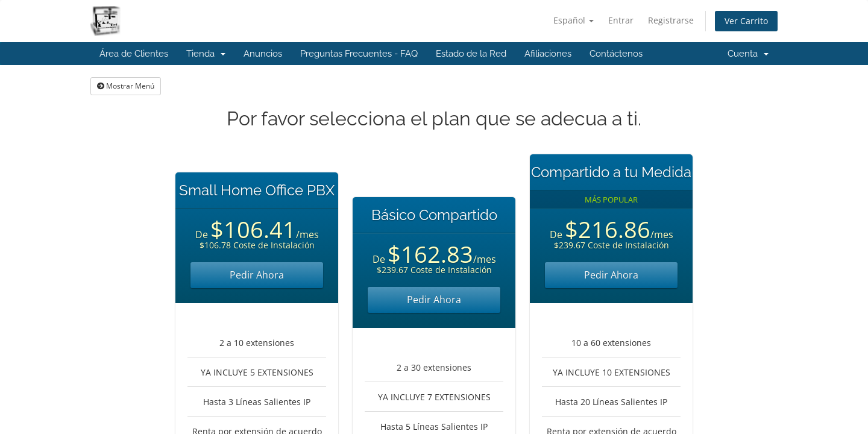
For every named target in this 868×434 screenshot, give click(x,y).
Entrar (621, 20)
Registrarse (671, 20)
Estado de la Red (471, 54)
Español (574, 20)
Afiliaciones (548, 54)
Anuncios (263, 54)
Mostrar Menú (126, 86)
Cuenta (748, 54)
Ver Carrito (746, 21)
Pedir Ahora (257, 275)
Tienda (206, 54)
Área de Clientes (134, 54)
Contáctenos (616, 54)
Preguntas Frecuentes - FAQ (359, 54)
